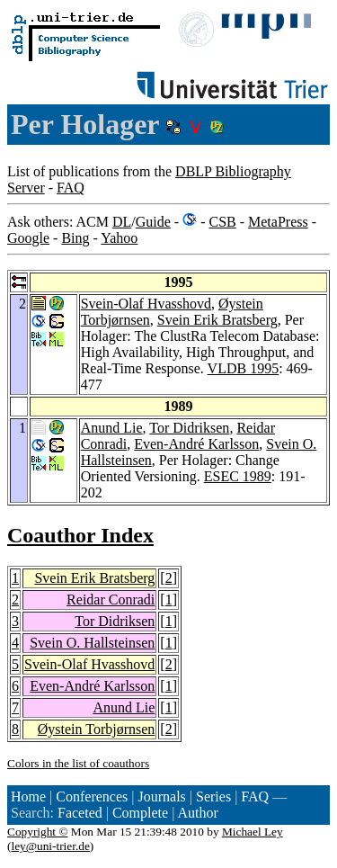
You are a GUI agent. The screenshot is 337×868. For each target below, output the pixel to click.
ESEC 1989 (238, 476)
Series (213, 796)
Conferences (92, 796)
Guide (153, 222)
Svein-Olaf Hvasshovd (146, 304)
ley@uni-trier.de (50, 846)
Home (28, 796)
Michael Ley (253, 832)
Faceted (80, 813)
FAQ (71, 188)
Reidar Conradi (111, 600)
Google (28, 238)
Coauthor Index (80, 535)
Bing (75, 238)
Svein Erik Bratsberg (217, 320)
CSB (222, 222)
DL (122, 222)
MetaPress (278, 222)
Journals (161, 796)
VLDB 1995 (244, 368)
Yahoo (119, 238)
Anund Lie (112, 428)
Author (197, 813)
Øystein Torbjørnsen (97, 729)
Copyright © (38, 832)
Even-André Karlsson (196, 444)
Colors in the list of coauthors (78, 763)
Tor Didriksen (189, 428)
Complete (140, 813)
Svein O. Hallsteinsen (92, 643)
